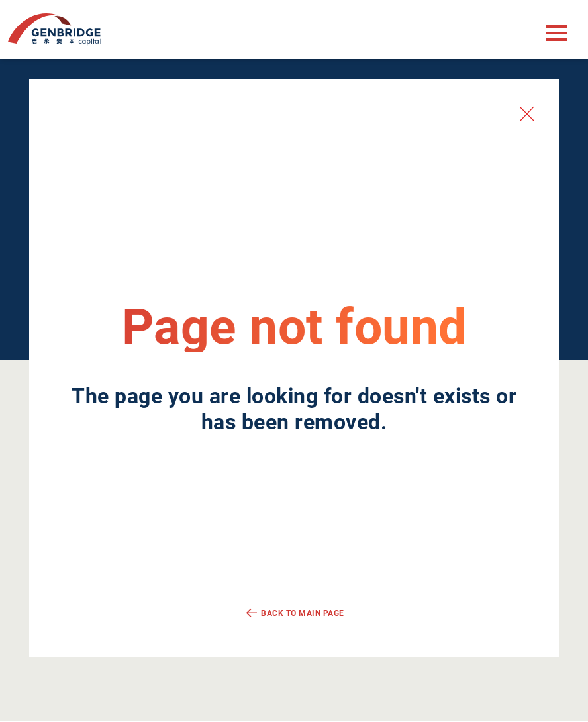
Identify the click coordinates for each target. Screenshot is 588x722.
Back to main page (303, 613)
